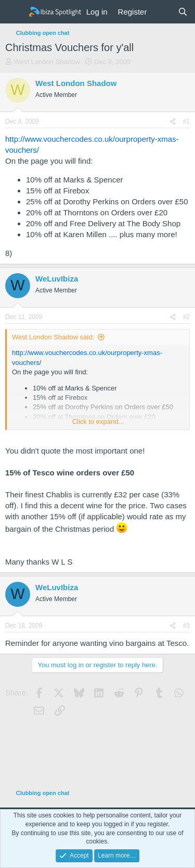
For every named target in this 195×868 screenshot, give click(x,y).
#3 (186, 626)
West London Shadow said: (53, 337)
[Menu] (14, 12)
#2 (186, 317)
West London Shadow (47, 62)
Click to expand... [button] (98, 421)
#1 (186, 121)
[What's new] (162, 12)
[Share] (173, 122)
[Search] (183, 12)
